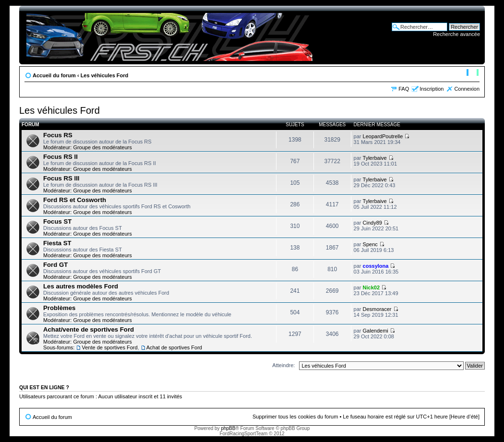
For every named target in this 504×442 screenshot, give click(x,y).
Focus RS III (61, 178)
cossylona (376, 266)
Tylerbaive (375, 158)
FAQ (404, 89)
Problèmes (59, 308)
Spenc (370, 244)
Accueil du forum (54, 75)
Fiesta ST (57, 243)
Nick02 (371, 287)
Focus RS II (60, 157)
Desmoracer (377, 309)
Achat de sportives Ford (174, 347)
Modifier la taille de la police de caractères (473, 73)
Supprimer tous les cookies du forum (295, 417)
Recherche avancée (456, 34)
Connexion (467, 89)
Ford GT (55, 265)
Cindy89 (372, 223)
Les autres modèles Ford (81, 286)
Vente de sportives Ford (109, 347)
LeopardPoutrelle (383, 136)
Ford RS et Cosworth (75, 200)
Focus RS (58, 135)
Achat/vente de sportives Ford (89, 329)
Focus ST (57, 221)
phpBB (228, 428)
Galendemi (376, 331)
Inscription (432, 89)
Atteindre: (283, 365)
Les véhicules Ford (105, 75)
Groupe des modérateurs (102, 147)
